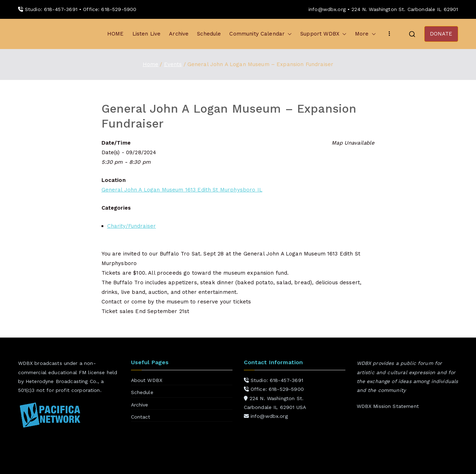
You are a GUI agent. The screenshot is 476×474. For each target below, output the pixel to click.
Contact (141, 417)
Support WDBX (323, 34)
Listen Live (147, 34)
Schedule (209, 34)
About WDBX (147, 380)
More (365, 34)
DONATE (441, 34)
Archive (179, 34)
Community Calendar (261, 34)
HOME (116, 34)
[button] (288, 34)
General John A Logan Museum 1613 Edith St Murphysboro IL (182, 190)
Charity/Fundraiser (132, 226)
